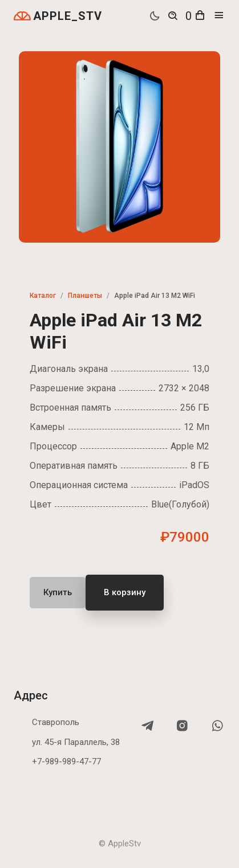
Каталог (43, 296)
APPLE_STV (58, 16)
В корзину (125, 592)
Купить (58, 592)
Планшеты (85, 296)
